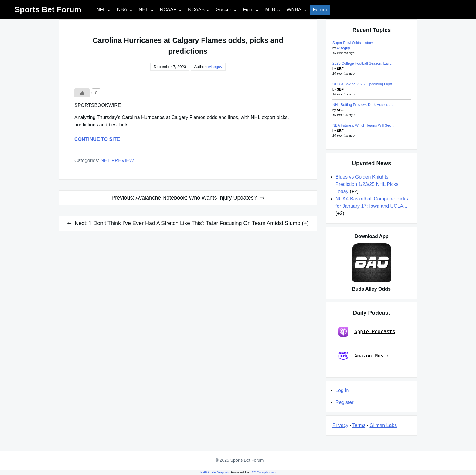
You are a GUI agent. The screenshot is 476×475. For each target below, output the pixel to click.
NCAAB (196, 10)
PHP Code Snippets (215, 472)
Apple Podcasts (367, 332)
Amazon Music (364, 356)
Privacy (340, 425)
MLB (270, 10)
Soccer (224, 10)
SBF (340, 69)
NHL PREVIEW (117, 161)
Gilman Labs (383, 425)
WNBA (294, 10)
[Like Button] (82, 93)
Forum (320, 10)
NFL (101, 10)
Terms (359, 425)
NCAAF (168, 10)
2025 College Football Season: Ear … (363, 63)
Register (345, 402)
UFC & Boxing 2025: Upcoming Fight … (365, 84)
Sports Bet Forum (48, 9)
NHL (144, 10)
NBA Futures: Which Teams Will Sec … (364, 125)
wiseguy (215, 67)
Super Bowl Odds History (353, 43)
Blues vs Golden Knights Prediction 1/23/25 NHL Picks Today (367, 184)
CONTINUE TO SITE (97, 139)
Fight (248, 10)
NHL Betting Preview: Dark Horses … (363, 105)
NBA (122, 10)
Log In (342, 390)
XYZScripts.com (264, 472)
